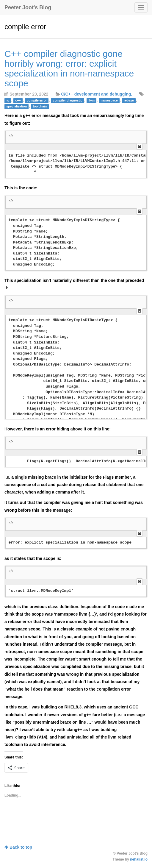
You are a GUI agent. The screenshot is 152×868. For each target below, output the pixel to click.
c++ (18, 100)
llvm (91, 100)
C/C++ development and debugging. (97, 94)
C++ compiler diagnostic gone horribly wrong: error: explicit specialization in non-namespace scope (69, 68)
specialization (17, 106)
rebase (129, 100)
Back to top (18, 847)
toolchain (40, 106)
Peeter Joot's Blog (28, 7)
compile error (37, 100)
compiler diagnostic (68, 100)
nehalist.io (139, 859)
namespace (109, 100)
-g (8, 100)
